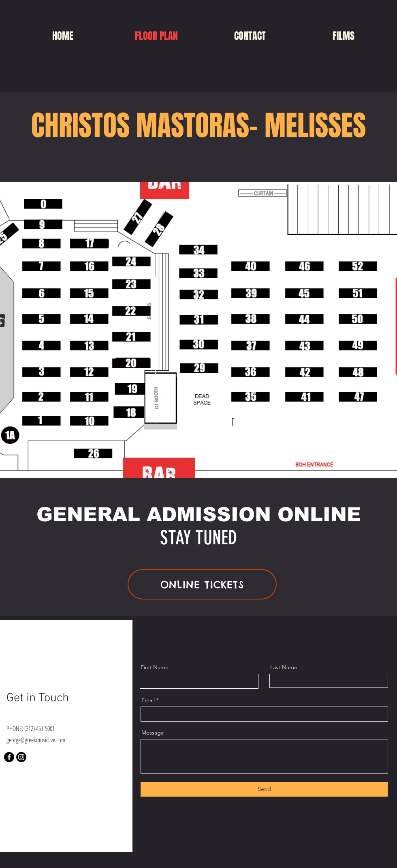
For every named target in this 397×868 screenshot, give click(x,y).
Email (148, 700)
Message (153, 733)
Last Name (284, 667)
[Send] (264, 789)
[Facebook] (9, 757)
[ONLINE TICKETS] (202, 584)
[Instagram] (21, 757)
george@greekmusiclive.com (36, 740)
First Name (155, 667)
